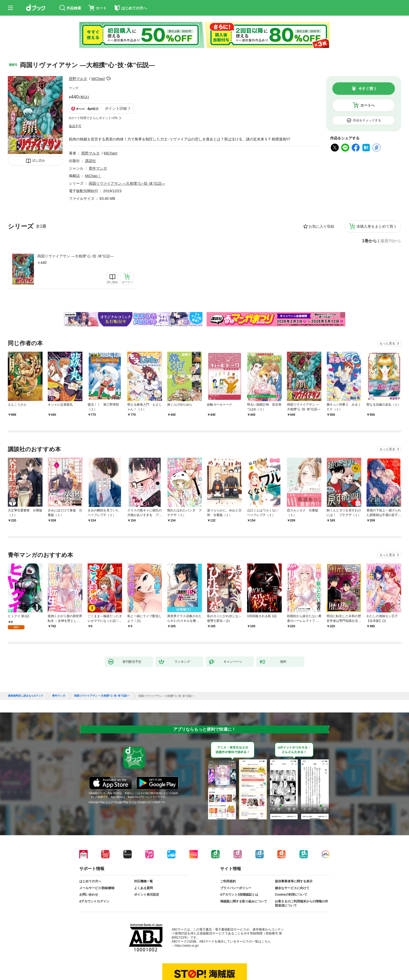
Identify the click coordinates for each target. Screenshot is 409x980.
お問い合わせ (89, 895)
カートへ (368, 105)
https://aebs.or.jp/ (187, 946)
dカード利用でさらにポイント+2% (93, 118)
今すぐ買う (368, 89)
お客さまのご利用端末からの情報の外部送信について (302, 903)
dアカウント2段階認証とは (239, 895)
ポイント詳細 (116, 108)
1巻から (369, 241)
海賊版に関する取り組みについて (244, 901)
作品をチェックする (367, 120)
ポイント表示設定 (147, 895)
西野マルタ (78, 79)
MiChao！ (93, 176)
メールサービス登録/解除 (97, 888)
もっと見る (387, 343)
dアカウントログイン (94, 901)
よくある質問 (143, 888)
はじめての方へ (90, 881)
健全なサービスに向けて (292, 888)
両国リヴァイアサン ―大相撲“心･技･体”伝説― (76, 256)
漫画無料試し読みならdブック (26, 696)
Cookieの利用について (291, 895)
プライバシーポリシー (236, 888)
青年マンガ (98, 168)
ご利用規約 (228, 881)
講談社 (91, 161)
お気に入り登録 (321, 226)
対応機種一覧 (143, 881)
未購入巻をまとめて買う (377, 226)
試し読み (39, 160)
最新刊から (391, 241)
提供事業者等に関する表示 (294, 881)
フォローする (109, 79)
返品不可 (75, 126)
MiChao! (98, 79)
